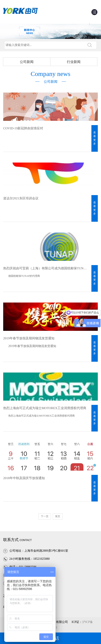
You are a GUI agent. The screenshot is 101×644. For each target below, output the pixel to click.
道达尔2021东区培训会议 (21, 198)
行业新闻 (74, 62)
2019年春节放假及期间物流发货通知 (29, 338)
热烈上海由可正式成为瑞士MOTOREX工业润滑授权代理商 (45, 408)
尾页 (58, 516)
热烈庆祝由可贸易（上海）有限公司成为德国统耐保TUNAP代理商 (46, 268)
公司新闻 (27, 62)
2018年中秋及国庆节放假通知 (24, 478)
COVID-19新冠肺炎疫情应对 (23, 128)
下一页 (45, 516)
